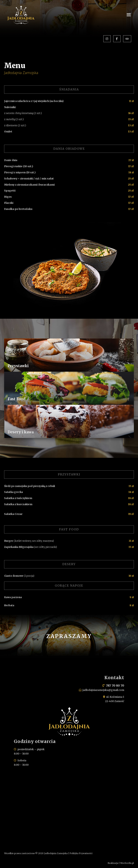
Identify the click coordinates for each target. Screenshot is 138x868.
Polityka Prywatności (81, 853)
